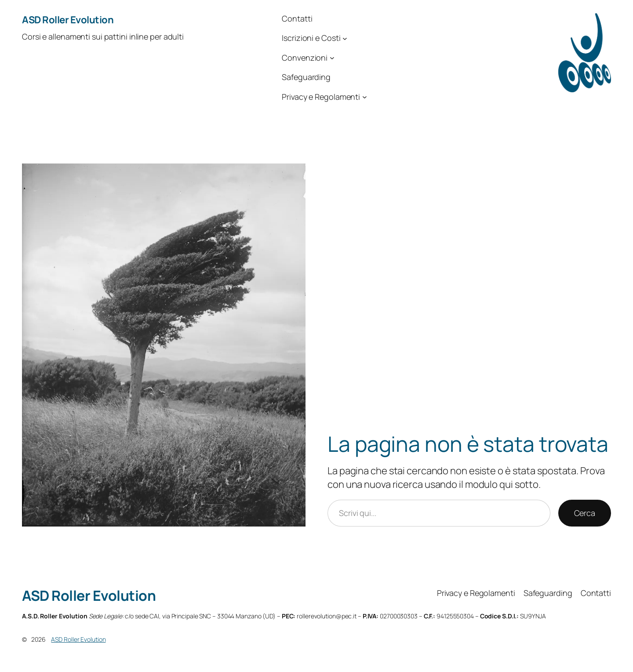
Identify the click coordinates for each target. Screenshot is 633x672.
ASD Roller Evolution (68, 20)
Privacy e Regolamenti (321, 97)
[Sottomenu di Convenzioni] (332, 58)
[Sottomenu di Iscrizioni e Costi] (345, 38)
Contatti (297, 18)
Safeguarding (306, 77)
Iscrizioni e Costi (311, 38)
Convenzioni (305, 58)
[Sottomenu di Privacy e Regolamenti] (365, 97)
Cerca (585, 513)
